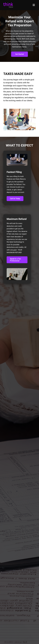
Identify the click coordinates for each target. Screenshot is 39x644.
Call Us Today (15, 199)
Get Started (19, 54)
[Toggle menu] (34, 5)
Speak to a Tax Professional (15, 260)
